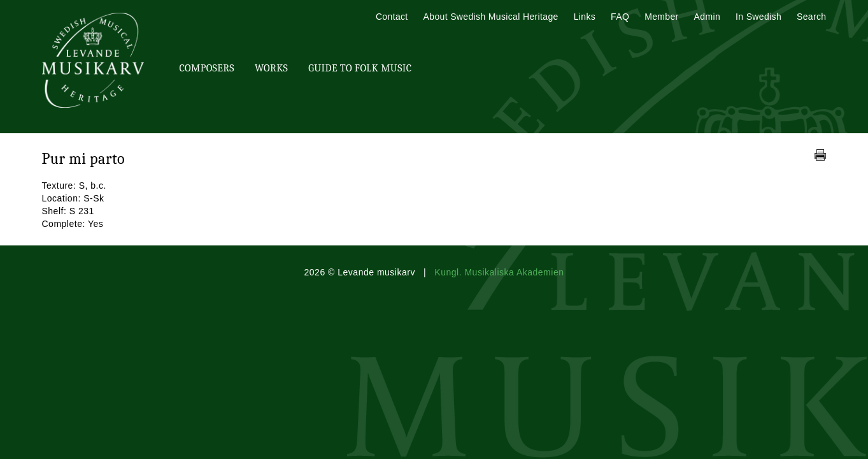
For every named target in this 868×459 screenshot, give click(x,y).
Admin (707, 17)
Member (661, 17)
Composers (207, 68)
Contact (392, 17)
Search (811, 17)
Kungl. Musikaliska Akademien (499, 272)
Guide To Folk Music (360, 68)
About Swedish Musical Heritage (491, 17)
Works (271, 68)
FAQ (620, 17)
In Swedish (758, 17)
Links (585, 17)
